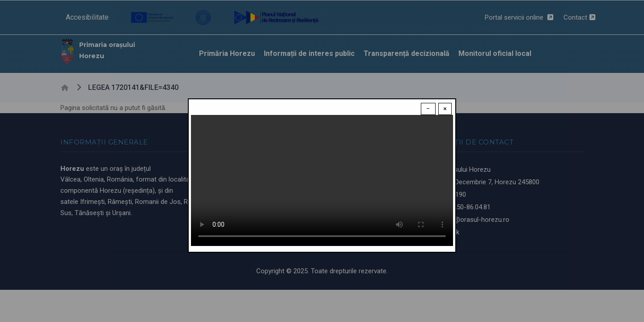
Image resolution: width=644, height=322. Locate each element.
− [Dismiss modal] (428, 109)
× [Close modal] (445, 109)
